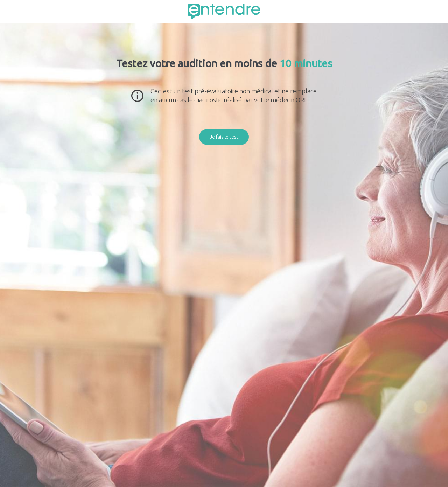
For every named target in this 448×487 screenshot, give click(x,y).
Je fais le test (224, 137)
